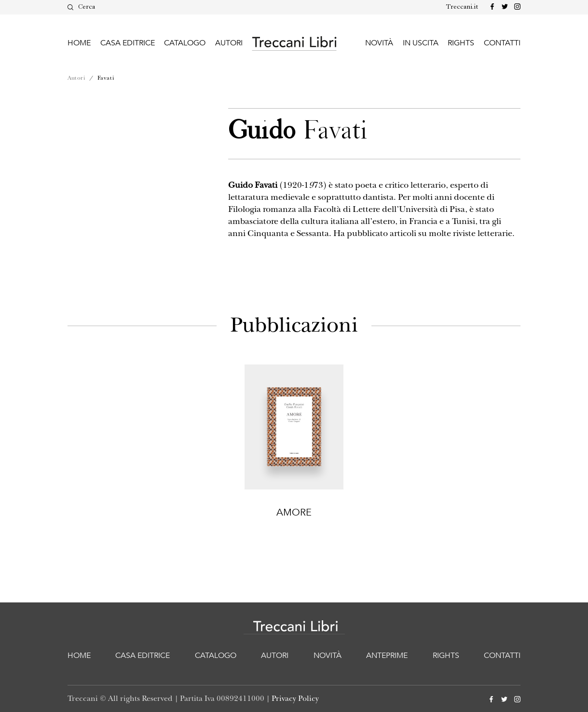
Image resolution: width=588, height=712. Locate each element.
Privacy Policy (295, 699)
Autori (229, 43)
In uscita (421, 43)
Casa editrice (128, 43)
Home (79, 43)
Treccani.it (462, 7)
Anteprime (387, 656)
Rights (461, 43)
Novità (379, 43)
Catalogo (185, 43)
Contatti (502, 43)
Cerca (81, 7)
